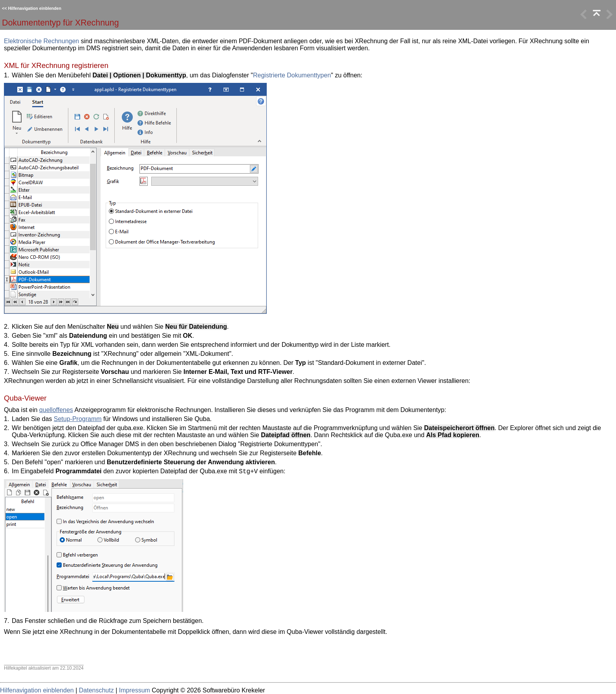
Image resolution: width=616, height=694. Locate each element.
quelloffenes (56, 410)
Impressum (135, 690)
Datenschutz (96, 690)
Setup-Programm (78, 419)
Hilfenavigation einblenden (35, 8)
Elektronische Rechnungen (41, 41)
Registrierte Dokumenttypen (292, 75)
